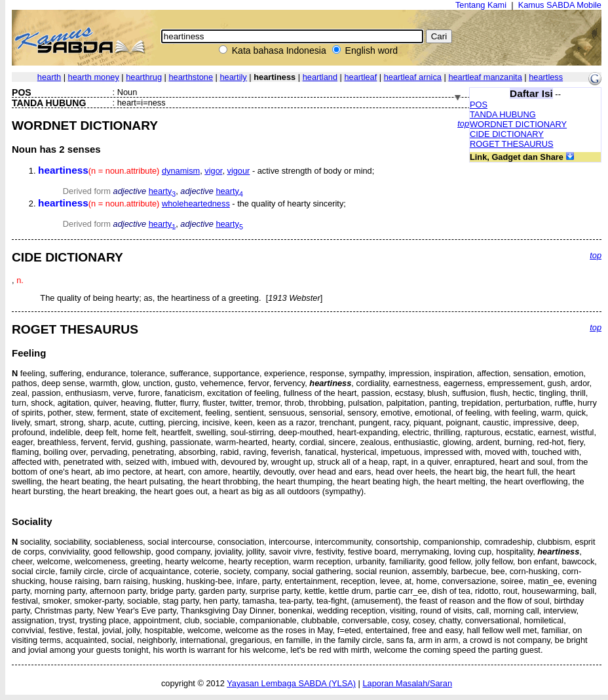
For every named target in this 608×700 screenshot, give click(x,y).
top (463, 124)
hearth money (94, 77)
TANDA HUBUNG (503, 114)
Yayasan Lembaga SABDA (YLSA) (291, 683)
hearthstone (191, 77)
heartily (234, 77)
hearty (162, 191)
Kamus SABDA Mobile (560, 5)
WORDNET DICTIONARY (518, 124)
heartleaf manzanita (485, 77)
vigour (239, 171)
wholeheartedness (196, 204)
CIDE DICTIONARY (507, 134)
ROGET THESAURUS (512, 144)
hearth (49, 77)
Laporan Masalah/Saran (407, 683)
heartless (546, 77)
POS (479, 105)
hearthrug (144, 77)
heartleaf (360, 77)
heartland (320, 77)
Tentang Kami (481, 5)
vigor (213, 171)
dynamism (181, 171)
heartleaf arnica (413, 77)
